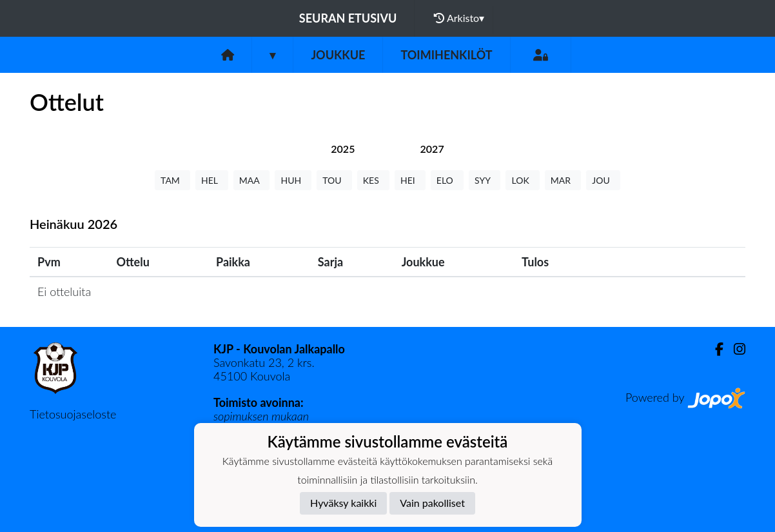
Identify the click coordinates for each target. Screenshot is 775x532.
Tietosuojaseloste (73, 414)
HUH (293, 180)
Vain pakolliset (432, 503)
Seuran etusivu (348, 18)
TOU (334, 180)
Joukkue (338, 55)
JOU (603, 180)
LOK (522, 180)
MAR (563, 180)
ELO (447, 180)
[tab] (343, 149)
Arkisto (459, 18)
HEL (212, 180)
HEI (410, 180)
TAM (172, 180)
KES (373, 180)
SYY (485, 180)
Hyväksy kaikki (343, 503)
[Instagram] (734, 349)
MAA (252, 180)
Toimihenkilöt (446, 55)
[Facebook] (714, 349)
